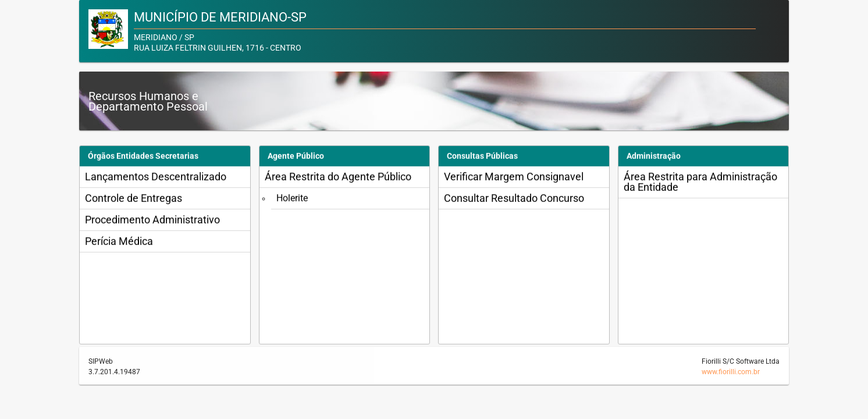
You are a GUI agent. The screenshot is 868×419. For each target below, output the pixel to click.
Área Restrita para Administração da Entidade (700, 187)
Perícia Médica (119, 246)
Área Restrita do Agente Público (338, 181)
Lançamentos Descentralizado (156, 181)
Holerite (292, 203)
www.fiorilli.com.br (731, 372)
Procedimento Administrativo (152, 224)
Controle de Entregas (134, 203)
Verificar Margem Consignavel (514, 181)
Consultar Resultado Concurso (514, 203)
